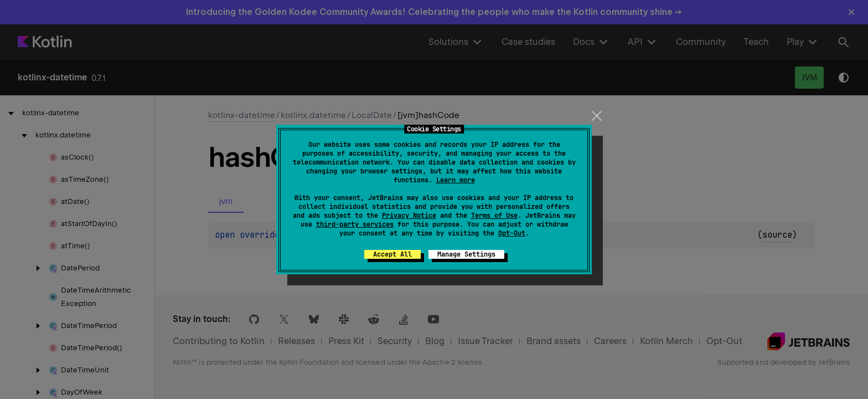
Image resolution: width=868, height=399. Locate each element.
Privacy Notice (409, 216)
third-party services (355, 224)
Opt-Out (512, 233)
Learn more (456, 180)
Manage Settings (466, 254)
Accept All (392, 254)
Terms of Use (494, 216)
